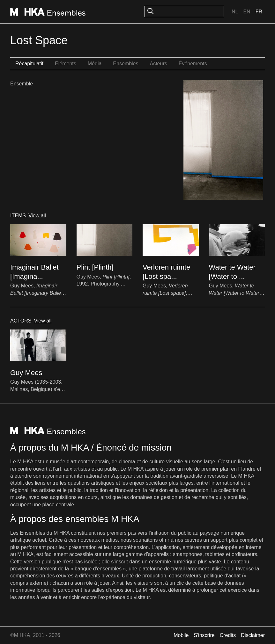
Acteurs (158, 64)
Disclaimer (253, 635)
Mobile (181, 635)
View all (37, 216)
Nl (235, 12)
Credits (228, 635)
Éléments (66, 64)
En (247, 12)
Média (95, 64)
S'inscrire (204, 635)
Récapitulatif (29, 64)
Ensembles (126, 64)
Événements (193, 64)
